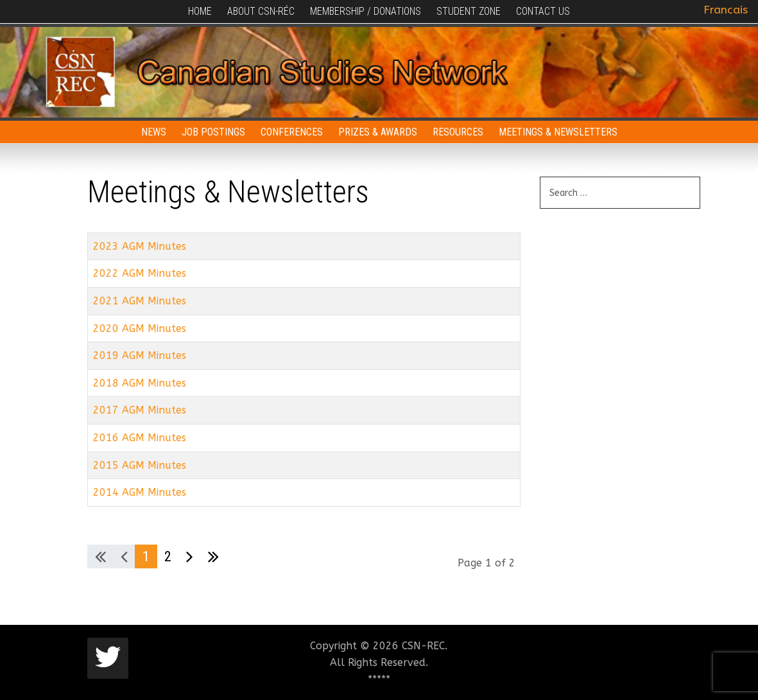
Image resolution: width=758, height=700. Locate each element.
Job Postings (213, 132)
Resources (458, 132)
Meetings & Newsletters (558, 132)
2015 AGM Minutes (140, 465)
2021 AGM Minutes (140, 301)
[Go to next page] (190, 557)
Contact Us (543, 11)
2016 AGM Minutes (140, 438)
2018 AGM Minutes (140, 383)
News (154, 132)
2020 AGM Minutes (140, 328)
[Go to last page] (213, 557)
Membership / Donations (366, 11)
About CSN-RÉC (261, 11)
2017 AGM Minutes (140, 410)
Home (200, 11)
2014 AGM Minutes (140, 492)
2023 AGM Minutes (140, 246)
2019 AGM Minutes (140, 355)
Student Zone (469, 11)
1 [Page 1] (146, 556)
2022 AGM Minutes (140, 273)
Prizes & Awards (378, 132)
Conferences (292, 132)
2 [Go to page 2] (168, 556)
